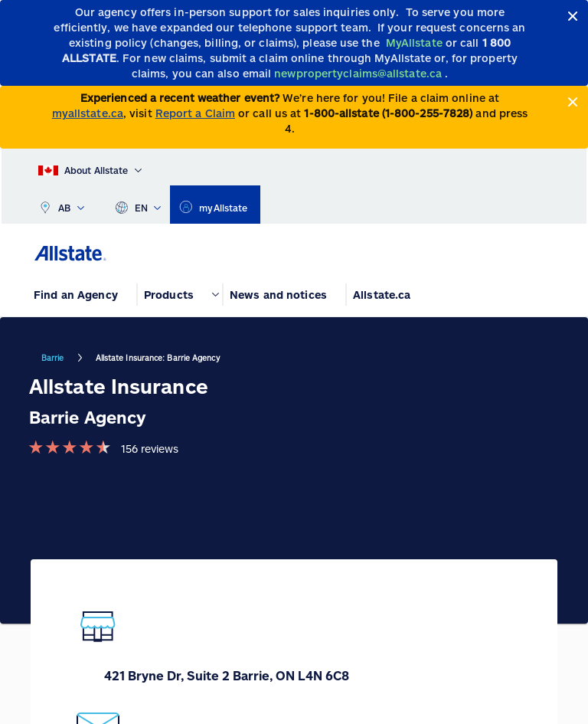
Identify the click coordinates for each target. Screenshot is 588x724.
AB (61, 205)
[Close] (573, 16)
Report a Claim (195, 113)
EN (138, 205)
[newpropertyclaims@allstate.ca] (359, 73)
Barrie (53, 358)
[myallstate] (215, 205)
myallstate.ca (88, 113)
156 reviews (150, 449)
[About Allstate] (90, 167)
